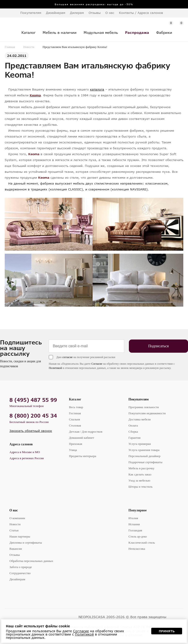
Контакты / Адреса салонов (141, 13)
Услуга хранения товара (144, 450)
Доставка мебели (139, 419)
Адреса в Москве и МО (25, 452)
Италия (133, 518)
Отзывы (95, 13)
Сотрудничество (20, 573)
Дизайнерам (56, 13)
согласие (67, 357)
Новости (29, 47)
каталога (97, 89)
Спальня (75, 419)
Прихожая (76, 444)
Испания (134, 524)
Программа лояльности (144, 407)
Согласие (97, 364)
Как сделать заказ (140, 474)
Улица (73, 450)
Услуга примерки (140, 444)
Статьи (14, 530)
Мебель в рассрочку (141, 468)
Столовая (75, 425)
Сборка (133, 432)
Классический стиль (142, 543)
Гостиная (75, 413)
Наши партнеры (20, 536)
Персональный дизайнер (144, 456)
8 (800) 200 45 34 (33, 416)
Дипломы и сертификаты (26, 543)
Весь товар (76, 407)
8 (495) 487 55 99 (33, 400)
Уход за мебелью (139, 480)
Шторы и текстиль (140, 487)
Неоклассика (137, 549)
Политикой (55, 368)
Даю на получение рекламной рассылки (86, 357)
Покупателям (139, 399)
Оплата (133, 425)
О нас (14, 510)
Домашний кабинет (82, 438)
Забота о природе (21, 567)
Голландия (135, 530)
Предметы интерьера (83, 456)
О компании (17, 518)
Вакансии (16, 549)
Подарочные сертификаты (145, 462)
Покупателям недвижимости (147, 413)
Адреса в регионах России (27, 458)
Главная (10, 47)
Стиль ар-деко (138, 536)
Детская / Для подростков (86, 432)
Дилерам (77, 13)
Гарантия (134, 438)
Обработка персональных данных (31, 561)
